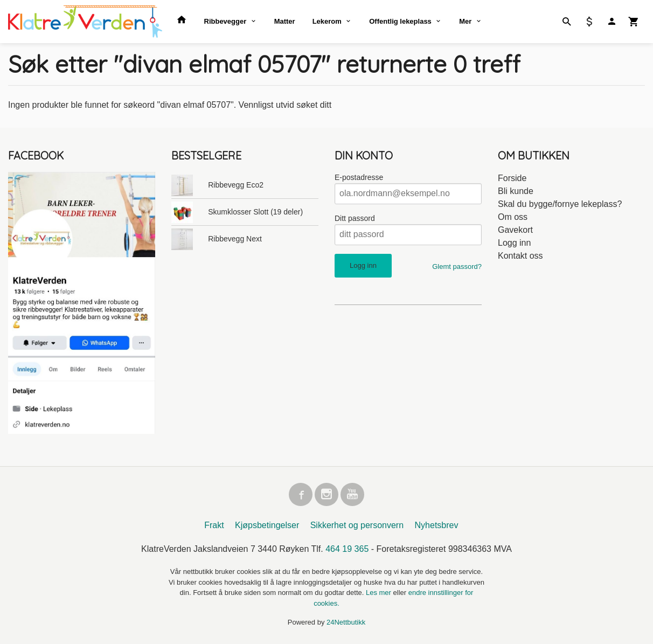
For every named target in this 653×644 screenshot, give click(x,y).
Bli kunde (516, 191)
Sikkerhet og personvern (357, 526)
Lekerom (327, 21)
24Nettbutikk (346, 623)
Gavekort (515, 230)
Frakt (214, 526)
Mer (465, 21)
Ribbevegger (225, 21)
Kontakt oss (520, 256)
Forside (512, 178)
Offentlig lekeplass (400, 21)
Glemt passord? (457, 266)
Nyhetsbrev (437, 526)
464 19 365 (347, 549)
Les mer (380, 593)
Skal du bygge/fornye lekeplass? (560, 204)
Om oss (513, 217)
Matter (285, 21)
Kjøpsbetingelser (267, 526)
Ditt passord (355, 218)
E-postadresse (359, 177)
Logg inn (514, 243)
